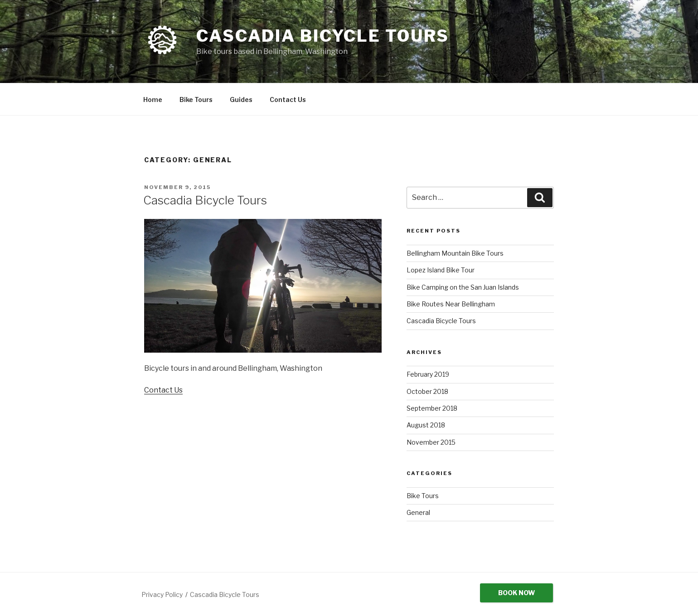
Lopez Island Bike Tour (441, 270)
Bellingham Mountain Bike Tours (455, 253)
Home (153, 99)
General (418, 512)
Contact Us (288, 99)
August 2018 (426, 425)
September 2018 (432, 408)
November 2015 (431, 442)
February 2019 (428, 374)
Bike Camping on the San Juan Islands (463, 287)
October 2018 (427, 391)
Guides (241, 99)
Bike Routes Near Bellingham (451, 304)
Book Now (516, 593)
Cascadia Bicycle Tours (323, 36)
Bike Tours (196, 99)
